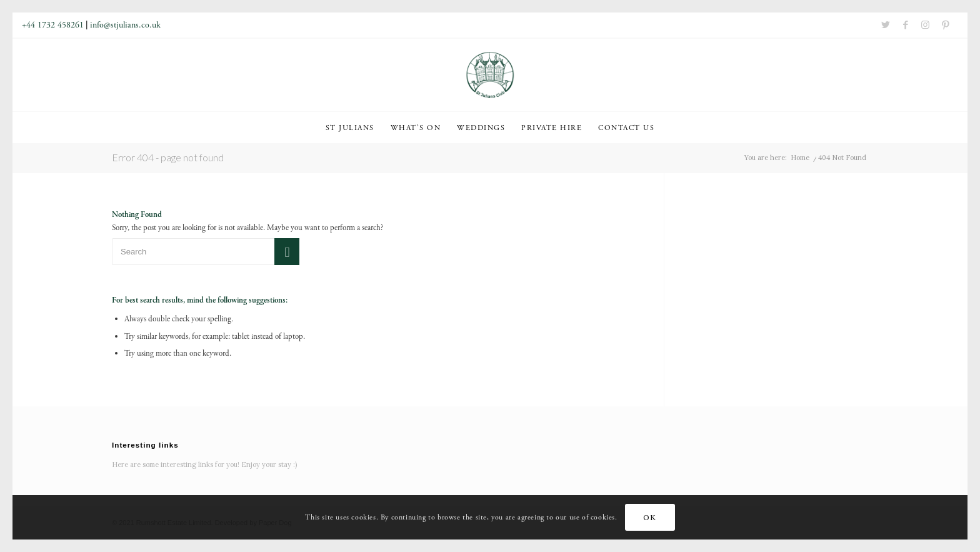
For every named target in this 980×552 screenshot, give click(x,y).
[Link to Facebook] (906, 25)
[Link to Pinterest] (946, 25)
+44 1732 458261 (53, 25)
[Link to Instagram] (926, 25)
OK (649, 517)
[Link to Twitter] (886, 25)
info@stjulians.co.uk (125, 25)
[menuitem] (350, 128)
